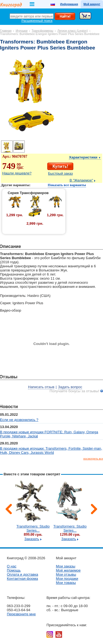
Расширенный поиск (37, 21)
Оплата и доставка (23, 574)
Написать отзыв (41, 387)
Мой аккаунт (92, 4)
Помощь (14, 570)
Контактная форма (22, 579)
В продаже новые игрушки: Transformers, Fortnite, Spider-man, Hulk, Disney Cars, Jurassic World (51, 450)
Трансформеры (42, 31)
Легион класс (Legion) (73, 31)
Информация (69, 4)
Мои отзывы (66, 574)
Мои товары (66, 583)
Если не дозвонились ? (19, 420)
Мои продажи (67, 579)
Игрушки (22, 31)
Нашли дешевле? (17, 173)
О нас (12, 566)
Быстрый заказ (60, 173)
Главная (6, 31)
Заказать (32, 539)
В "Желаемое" (81, 180)
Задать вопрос (70, 387)
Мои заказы (66, 566)
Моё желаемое (68, 570)
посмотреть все (93, 458)
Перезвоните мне (21, 614)
